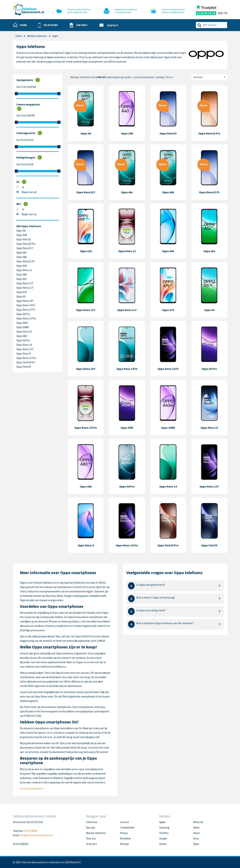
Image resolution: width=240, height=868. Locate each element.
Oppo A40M (23, 327)
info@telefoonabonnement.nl (36, 835)
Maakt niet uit (29, 192)
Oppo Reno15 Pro (26, 244)
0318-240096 (31, 831)
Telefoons (92, 822)
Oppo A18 (22, 266)
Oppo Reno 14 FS (26, 305)
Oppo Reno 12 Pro (26, 318)
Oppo (196, 844)
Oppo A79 (22, 292)
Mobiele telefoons (37, 36)
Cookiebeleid (127, 828)
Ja (23, 187)
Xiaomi (163, 844)
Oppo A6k (22, 257)
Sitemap (124, 844)
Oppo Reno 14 (24, 345)
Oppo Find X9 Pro (26, 362)
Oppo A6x (22, 253)
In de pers (91, 844)
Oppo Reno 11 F (25, 288)
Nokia (196, 828)
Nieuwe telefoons (96, 833)
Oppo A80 (22, 336)
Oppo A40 (22, 235)
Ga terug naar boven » (32, 789)
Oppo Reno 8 (23, 354)
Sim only (90, 828)
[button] (48, 25)
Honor (197, 833)
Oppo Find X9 (24, 367)
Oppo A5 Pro (23, 314)
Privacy (124, 833)
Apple (162, 822)
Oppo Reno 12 (24, 270)
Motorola (198, 822)
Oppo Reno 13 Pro (26, 358)
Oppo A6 (21, 231)
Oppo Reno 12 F (25, 283)
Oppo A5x (22, 279)
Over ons (91, 838)
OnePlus (164, 833)
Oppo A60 (22, 274)
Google (163, 838)
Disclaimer (126, 838)
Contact (124, 822)
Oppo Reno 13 (24, 332)
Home (19, 36)
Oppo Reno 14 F (25, 301)
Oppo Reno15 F (25, 248)
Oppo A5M (22, 323)
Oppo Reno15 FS (25, 261)
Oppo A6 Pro (23, 340)
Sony (196, 838)
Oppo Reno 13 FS (26, 310)
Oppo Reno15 (24, 239)
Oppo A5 (21, 296)
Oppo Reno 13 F (25, 349)
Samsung (164, 828)
